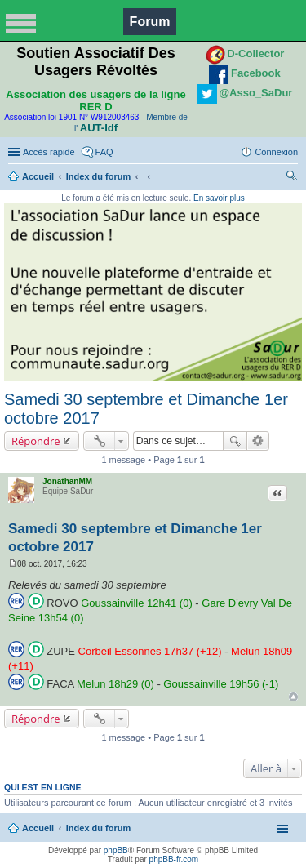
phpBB (116, 850)
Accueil (38, 176)
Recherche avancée (258, 441)
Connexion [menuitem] (276, 152)
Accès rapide (49, 152)
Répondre (36, 441)
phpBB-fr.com (174, 859)
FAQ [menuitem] (104, 152)
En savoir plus (219, 198)
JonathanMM (67, 481)
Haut (293, 697)
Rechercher (235, 441)
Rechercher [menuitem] (291, 178)
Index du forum (98, 176)
